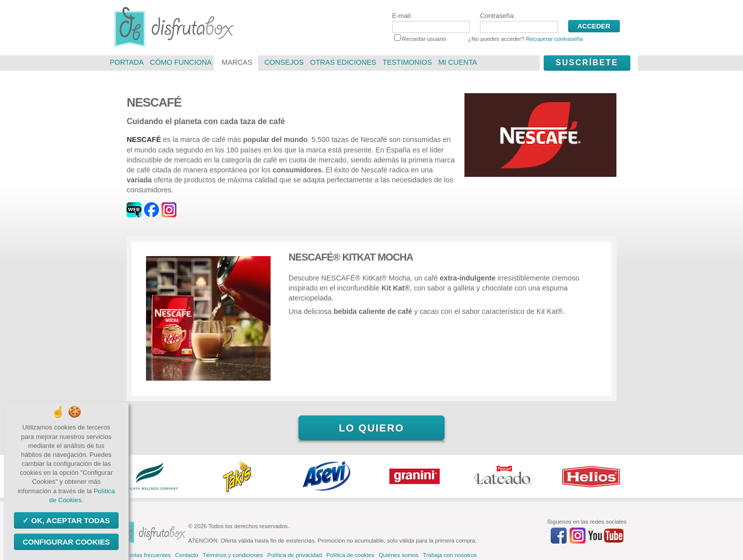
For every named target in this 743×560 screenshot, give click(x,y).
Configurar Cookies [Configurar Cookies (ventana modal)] (66, 542)
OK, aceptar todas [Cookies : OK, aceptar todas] (69, 520)
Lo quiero (371, 428)
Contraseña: (519, 22)
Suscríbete (587, 63)
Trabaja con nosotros (450, 555)
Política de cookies (350, 555)
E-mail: (431, 22)
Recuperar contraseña (554, 39)
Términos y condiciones (233, 555)
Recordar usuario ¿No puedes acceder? (489, 39)
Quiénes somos (399, 555)
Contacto (187, 555)
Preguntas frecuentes (143, 555)
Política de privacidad (294, 555)
